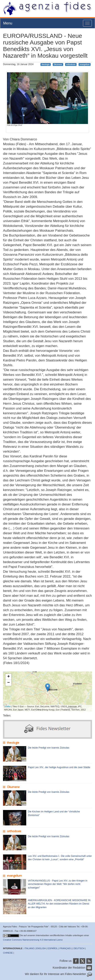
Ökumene (58, 64)
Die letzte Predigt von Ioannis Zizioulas (49, 748)
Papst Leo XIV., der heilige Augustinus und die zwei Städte (59, 767)
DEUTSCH (79, 948)
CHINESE (8, 953)
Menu (8, 23)
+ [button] (9, 677)
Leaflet (7, 706)
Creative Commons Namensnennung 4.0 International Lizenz (33, 940)
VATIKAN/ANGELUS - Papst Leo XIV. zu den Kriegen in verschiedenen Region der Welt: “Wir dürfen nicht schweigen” (58, 884)
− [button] (9, 683)
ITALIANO (29, 948)
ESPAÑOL (53, 948)
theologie (46, 64)
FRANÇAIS (65, 948)
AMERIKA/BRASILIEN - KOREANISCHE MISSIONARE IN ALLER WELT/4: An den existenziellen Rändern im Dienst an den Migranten (59, 904)
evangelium (85, 64)
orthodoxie (71, 64)
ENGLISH (41, 948)
